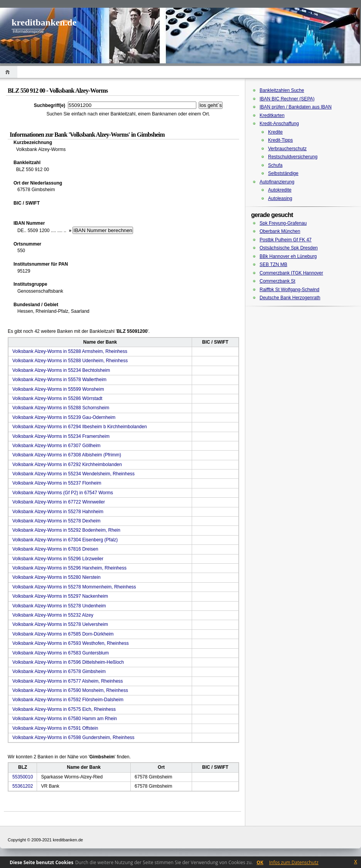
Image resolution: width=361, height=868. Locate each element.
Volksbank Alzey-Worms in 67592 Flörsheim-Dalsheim (68, 700)
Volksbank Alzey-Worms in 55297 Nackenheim (60, 596)
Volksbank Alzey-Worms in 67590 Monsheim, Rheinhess (70, 690)
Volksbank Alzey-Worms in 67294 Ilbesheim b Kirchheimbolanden (80, 427)
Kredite (275, 132)
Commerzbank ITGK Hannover (291, 273)
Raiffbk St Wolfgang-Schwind (289, 290)
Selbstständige (283, 173)
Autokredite (280, 190)
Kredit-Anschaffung (279, 124)
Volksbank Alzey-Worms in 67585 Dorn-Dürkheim (63, 634)
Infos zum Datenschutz (294, 862)
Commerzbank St (277, 281)
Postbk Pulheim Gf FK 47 (286, 240)
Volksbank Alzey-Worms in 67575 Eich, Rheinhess (64, 709)
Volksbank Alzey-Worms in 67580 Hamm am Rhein (65, 719)
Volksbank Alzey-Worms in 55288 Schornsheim (61, 408)
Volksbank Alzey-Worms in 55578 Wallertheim (59, 380)
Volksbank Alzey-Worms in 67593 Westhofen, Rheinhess (71, 643)
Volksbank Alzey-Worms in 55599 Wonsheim (58, 389)
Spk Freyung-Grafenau (283, 223)
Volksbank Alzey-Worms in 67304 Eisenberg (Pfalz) (65, 540)
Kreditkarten (272, 115)
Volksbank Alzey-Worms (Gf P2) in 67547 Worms (63, 493)
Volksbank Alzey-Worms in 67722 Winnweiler (59, 502)
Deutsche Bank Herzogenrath (290, 298)
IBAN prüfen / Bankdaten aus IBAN (296, 107)
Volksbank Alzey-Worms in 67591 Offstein (55, 728)
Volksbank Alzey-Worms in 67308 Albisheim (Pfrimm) (67, 455)
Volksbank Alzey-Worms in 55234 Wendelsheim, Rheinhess (73, 474)
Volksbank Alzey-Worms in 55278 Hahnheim (58, 512)
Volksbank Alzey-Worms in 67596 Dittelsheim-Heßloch (68, 662)
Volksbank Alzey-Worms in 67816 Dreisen (55, 549)
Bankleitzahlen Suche (282, 90)
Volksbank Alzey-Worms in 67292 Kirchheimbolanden (67, 465)
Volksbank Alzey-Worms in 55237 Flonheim (57, 483)
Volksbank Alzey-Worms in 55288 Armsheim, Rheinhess (70, 351)
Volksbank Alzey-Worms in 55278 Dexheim (57, 521)
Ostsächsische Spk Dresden (289, 248)
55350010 (23, 777)
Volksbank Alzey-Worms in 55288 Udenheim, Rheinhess (70, 361)
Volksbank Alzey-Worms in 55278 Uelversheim (60, 624)
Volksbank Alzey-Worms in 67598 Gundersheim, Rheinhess (73, 737)
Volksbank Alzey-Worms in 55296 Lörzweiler (58, 559)
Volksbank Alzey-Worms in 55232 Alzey (53, 615)
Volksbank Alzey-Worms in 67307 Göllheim (57, 446)
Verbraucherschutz (287, 149)
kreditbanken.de (44, 22)
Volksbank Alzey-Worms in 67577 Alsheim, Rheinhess (68, 681)
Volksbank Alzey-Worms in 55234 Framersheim (61, 436)
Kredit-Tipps (280, 140)
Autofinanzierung (277, 182)
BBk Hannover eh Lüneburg (288, 256)
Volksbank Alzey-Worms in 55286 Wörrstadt (57, 398)
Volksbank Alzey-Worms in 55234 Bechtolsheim (61, 370)
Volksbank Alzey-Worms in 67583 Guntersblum (61, 653)
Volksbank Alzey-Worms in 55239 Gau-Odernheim (64, 417)
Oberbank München (280, 231)
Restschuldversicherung (293, 157)
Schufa (275, 165)
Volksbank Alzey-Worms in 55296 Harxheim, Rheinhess (69, 568)
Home (9, 72)
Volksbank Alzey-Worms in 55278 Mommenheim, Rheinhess (74, 587)
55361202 (23, 786)
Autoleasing (280, 198)
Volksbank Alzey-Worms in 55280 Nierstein (57, 577)
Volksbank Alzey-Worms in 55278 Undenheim (59, 606)
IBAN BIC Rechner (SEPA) (287, 99)
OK (260, 862)
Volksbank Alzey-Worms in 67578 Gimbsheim (59, 671)
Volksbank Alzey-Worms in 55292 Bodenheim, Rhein (66, 530)
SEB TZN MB (273, 264)
